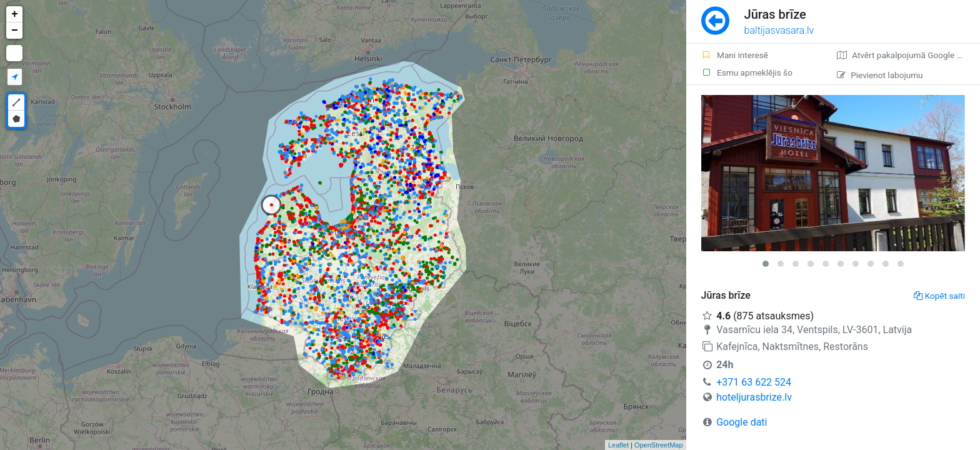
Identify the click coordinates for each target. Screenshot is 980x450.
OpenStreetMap (659, 445)
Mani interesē (735, 55)
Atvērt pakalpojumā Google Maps (907, 55)
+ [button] (15, 14)
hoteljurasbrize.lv (754, 397)
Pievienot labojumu (880, 75)
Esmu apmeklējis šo (747, 72)
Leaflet (618, 445)
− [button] (15, 31)
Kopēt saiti (939, 296)
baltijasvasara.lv (779, 30)
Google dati (742, 422)
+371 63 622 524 (754, 382)
